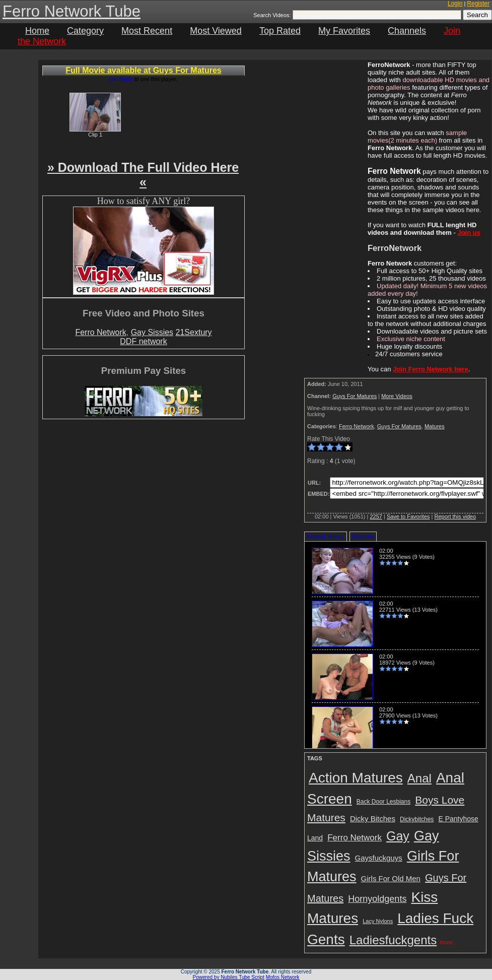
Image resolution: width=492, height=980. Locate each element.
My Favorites (344, 31)
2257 (376, 516)
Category (85, 31)
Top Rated (280, 31)
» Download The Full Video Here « (143, 175)
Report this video (455, 516)
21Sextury (194, 332)
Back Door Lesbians (383, 802)
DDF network (143, 341)
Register (478, 4)
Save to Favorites (408, 516)
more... (448, 942)
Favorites (363, 537)
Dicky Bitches (373, 819)
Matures (435, 426)
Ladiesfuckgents (393, 940)
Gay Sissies (152, 332)
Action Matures (356, 778)
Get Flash (121, 79)
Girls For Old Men (391, 878)
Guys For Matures (355, 396)
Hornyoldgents (377, 899)
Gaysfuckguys (379, 858)
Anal (419, 778)
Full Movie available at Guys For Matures (143, 70)
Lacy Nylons (378, 921)
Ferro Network (100, 332)
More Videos (397, 396)
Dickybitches (417, 819)
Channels (407, 31)
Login (455, 4)
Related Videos (325, 537)
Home (37, 31)
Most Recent (147, 31)
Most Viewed (216, 31)
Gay (398, 836)
